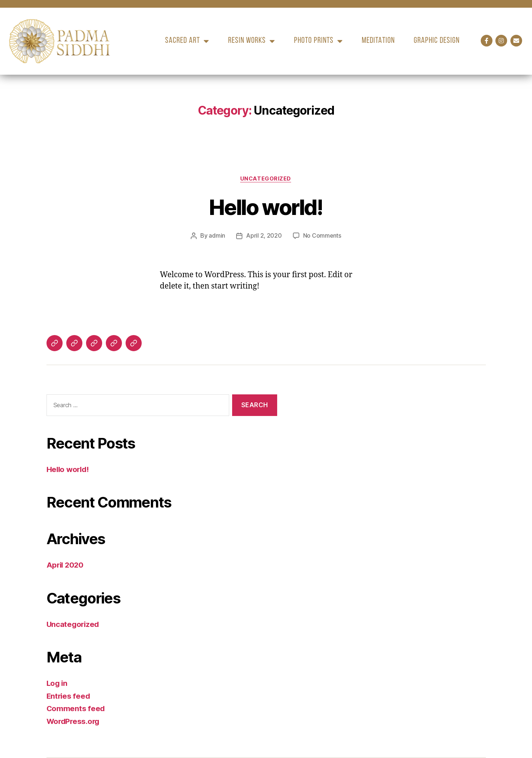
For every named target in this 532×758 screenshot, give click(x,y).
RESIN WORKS (252, 41)
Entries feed (69, 696)
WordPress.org (74, 721)
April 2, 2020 (264, 236)
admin (217, 236)
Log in (57, 683)
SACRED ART (187, 41)
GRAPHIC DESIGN (437, 41)
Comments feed (76, 709)
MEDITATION (378, 41)
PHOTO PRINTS (318, 41)
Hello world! (266, 207)
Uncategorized (266, 179)
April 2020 (66, 565)
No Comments (322, 236)
